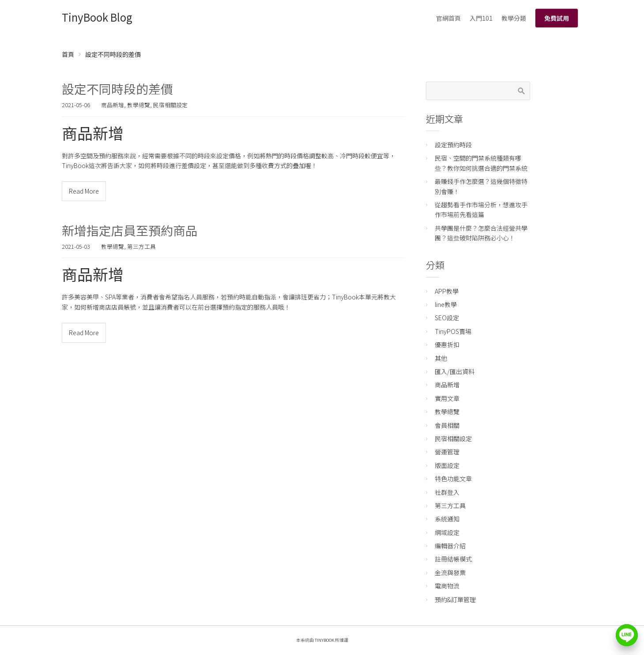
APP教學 (447, 291)
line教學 (446, 304)
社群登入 (447, 492)
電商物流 (447, 586)
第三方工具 (141, 246)
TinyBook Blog (97, 17)
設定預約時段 (453, 145)
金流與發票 (450, 573)
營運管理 (447, 452)
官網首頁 (448, 18)
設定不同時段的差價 (117, 89)
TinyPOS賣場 (453, 331)
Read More (84, 191)
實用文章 (447, 398)
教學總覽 (139, 105)
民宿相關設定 (170, 105)
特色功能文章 (453, 479)
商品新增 (113, 105)
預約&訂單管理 (455, 599)
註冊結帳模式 (453, 559)
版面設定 (447, 465)
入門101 (481, 18)
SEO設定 (447, 318)
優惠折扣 (447, 344)
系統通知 (447, 519)
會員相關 (447, 425)
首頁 (68, 54)
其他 (441, 358)
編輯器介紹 (450, 546)
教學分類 (514, 18)
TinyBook (324, 640)
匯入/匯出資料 (455, 371)
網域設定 (447, 532)
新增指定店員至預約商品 (130, 230)
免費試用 (557, 18)
